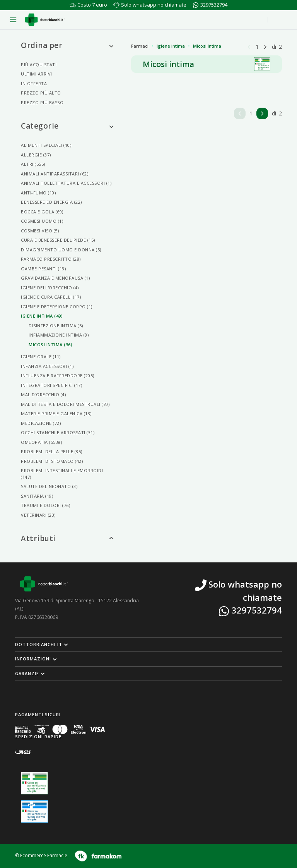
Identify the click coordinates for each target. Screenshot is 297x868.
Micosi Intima (50, 345)
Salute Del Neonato (49, 486)
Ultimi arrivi (37, 74)
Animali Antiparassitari (55, 174)
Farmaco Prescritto (51, 259)
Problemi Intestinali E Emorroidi (62, 474)
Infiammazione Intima (59, 335)
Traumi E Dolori (45, 505)
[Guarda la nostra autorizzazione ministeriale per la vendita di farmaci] (34, 783)
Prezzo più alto (41, 93)
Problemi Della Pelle (52, 451)
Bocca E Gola (42, 212)
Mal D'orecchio (43, 394)
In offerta (34, 83)
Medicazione (41, 423)
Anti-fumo (38, 193)
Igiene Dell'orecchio (50, 288)
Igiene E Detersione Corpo (57, 307)
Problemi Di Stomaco (52, 461)
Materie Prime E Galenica (56, 413)
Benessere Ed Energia (51, 202)
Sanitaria (37, 496)
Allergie (36, 155)
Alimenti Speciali (46, 145)
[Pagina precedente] (249, 46)
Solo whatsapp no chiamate (154, 5)
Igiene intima (171, 46)
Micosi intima (207, 46)
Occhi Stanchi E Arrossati (58, 432)
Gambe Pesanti (43, 269)
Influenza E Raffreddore (58, 376)
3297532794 (214, 5)
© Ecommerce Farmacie (41, 856)
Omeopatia (41, 442)
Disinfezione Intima (56, 326)
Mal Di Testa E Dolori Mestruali (65, 404)
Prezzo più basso (42, 102)
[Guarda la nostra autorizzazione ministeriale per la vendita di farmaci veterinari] (34, 811)
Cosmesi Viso (40, 231)
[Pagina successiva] (265, 46)
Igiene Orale (41, 357)
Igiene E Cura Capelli (51, 297)
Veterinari (38, 515)
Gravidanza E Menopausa (55, 278)
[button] (148, 645)
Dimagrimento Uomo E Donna (61, 250)
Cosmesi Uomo (42, 221)
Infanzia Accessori (47, 366)
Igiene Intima (42, 316)
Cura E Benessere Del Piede (58, 240)
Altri (33, 164)
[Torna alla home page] (45, 20)
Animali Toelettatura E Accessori (66, 183)
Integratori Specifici (51, 385)
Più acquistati (39, 64)
